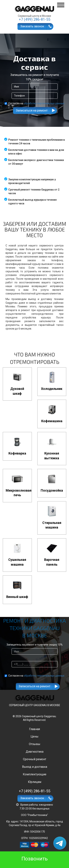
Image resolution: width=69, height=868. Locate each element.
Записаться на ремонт (32, 110)
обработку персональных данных (44, 103)
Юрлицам (35, 782)
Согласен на (34, 103)
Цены (34, 736)
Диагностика (35, 752)
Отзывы (35, 744)
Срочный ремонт (35, 759)
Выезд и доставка (35, 767)
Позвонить (35, 859)
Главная (34, 729)
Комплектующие (35, 774)
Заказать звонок (32, 26)
